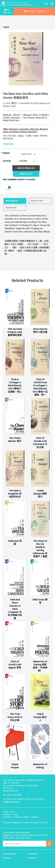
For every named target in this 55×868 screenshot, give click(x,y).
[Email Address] (25, 844)
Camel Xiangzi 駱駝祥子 (40, 494)
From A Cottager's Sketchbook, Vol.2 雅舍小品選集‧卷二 (15, 386)
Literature (13, 129)
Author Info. (37, 201)
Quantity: (23, 161)
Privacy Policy (9, 854)
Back (7, 27)
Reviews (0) (11, 208)
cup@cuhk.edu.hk (11, 802)
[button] (34, 11)
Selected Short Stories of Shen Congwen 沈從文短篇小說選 (15, 609)
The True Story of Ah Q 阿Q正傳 (15, 717)
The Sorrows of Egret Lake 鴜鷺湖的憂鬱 (15, 332)
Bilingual (34, 129)
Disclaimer (32, 854)
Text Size (32, 858)
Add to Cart (26, 174)
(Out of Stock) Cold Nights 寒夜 (15, 665)
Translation (24, 129)
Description (12, 201)
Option (6, 153)
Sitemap (7, 858)
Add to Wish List (26, 168)
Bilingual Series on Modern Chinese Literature (25, 130)
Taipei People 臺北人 (40, 717)
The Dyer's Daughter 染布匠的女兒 (15, 494)
